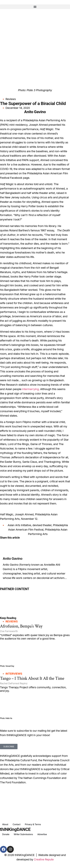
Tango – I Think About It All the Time (32, 678)
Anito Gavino (13, 559)
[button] (35, 7)
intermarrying (31, 389)
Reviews (11, 99)
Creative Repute (44, 859)
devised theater (42, 525)
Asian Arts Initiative (19, 525)
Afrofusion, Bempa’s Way (21, 626)
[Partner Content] (35, 593)
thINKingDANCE (15, 829)
